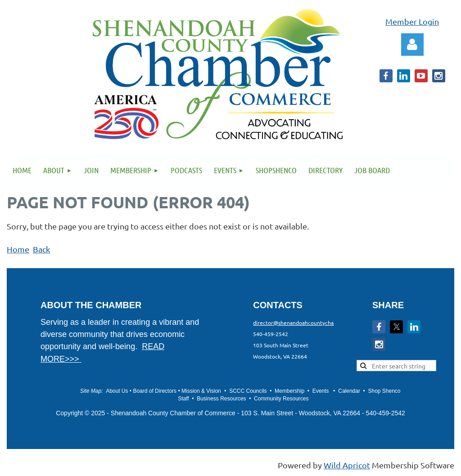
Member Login (412, 21)
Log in (412, 45)
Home (18, 249)
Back (41, 249)
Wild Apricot (347, 465)
